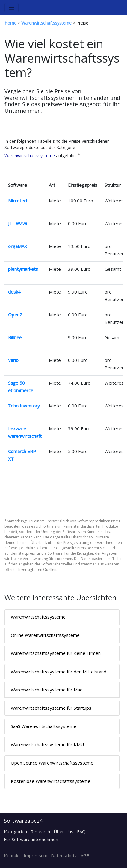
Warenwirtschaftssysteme (30, 155)
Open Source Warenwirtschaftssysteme (52, 763)
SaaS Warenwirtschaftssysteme (44, 726)
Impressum (35, 855)
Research (40, 831)
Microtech (18, 201)
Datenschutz (64, 855)
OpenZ (15, 315)
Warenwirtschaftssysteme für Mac (46, 690)
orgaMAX (18, 246)
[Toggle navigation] (12, 8)
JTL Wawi (18, 223)
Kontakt (12, 855)
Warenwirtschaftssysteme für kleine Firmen (56, 653)
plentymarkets (23, 269)
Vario (13, 360)
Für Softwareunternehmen (31, 839)
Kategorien (15, 831)
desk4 (14, 292)
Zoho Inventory (24, 406)
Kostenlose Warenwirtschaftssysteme (51, 781)
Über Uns (63, 831)
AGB (85, 855)
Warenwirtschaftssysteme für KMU (47, 744)
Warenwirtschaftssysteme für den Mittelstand (59, 672)
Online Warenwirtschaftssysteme (45, 635)
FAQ (81, 831)
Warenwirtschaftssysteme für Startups (51, 708)
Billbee (15, 337)
